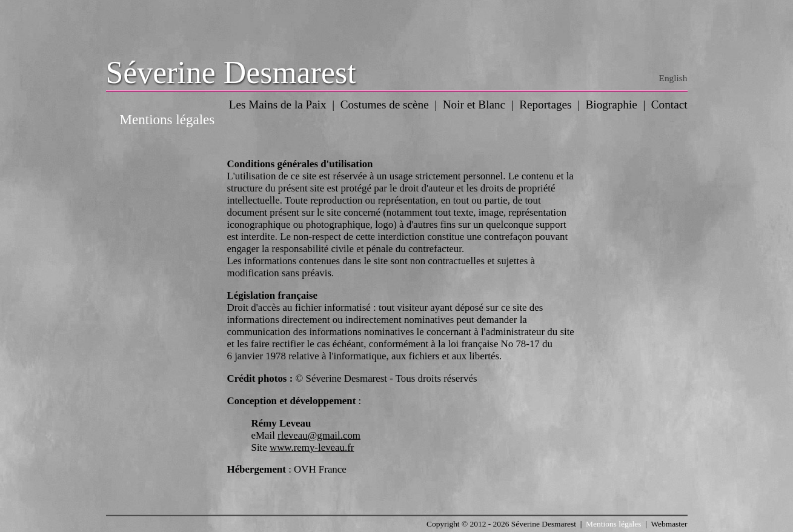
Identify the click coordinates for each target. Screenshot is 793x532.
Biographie (612, 105)
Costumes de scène (385, 105)
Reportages (545, 105)
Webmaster (669, 524)
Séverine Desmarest (231, 72)
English (673, 78)
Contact (669, 105)
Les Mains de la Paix (278, 105)
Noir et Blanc (474, 105)
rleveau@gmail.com (319, 435)
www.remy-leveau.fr (312, 447)
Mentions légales (613, 524)
